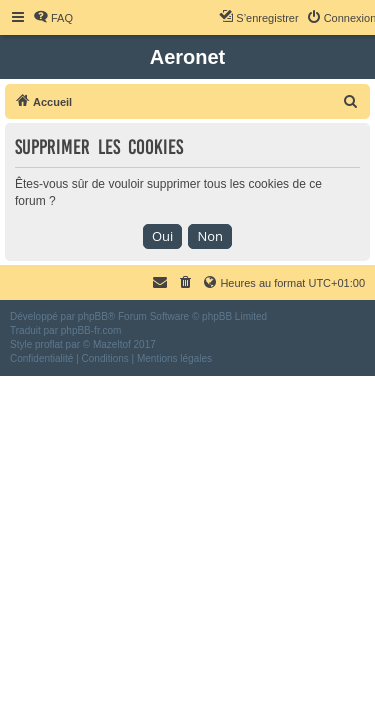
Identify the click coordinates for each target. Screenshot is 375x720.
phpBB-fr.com (91, 330)
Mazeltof (112, 344)
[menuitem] (53, 18)
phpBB (93, 316)
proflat (49, 344)
